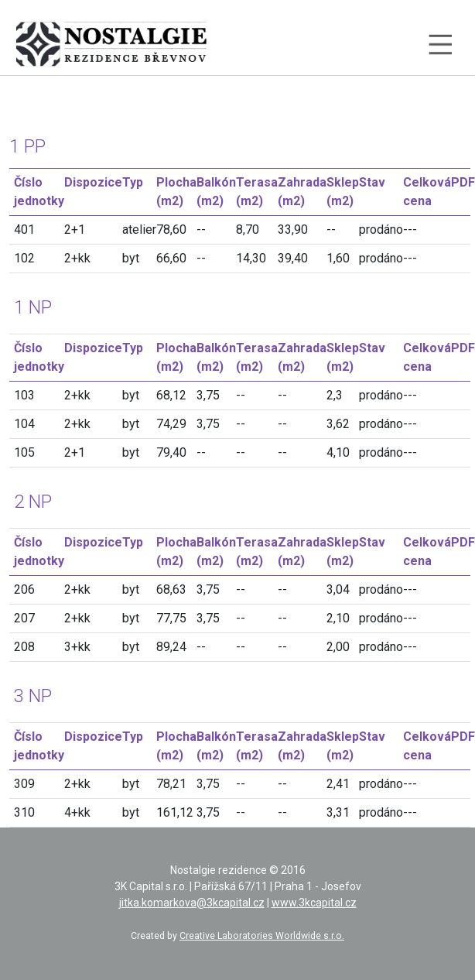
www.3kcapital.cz (314, 903)
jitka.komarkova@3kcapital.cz (192, 903)
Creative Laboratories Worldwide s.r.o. (262, 936)
